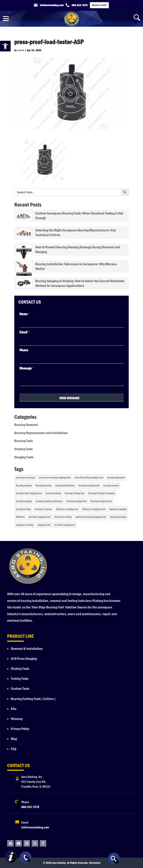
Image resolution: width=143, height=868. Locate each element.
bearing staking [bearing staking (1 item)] (53, 493)
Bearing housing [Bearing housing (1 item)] (44, 485)
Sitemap (17, 719)
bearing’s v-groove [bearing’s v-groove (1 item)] (43, 509)
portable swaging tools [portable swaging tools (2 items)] (40, 517)
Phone (24, 350)
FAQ (14, 749)
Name (25, 314)
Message (27, 368)
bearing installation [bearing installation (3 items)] (65, 485)
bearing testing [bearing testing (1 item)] (23, 509)
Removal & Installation (27, 649)
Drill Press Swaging (24, 659)
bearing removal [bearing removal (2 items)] (111, 485)
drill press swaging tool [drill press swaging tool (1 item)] (67, 509)
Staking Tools (23, 449)
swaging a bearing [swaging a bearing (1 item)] (25, 525)
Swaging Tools (24, 457)
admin (21, 50)
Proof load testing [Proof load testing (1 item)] (63, 517)
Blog (14, 739)
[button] (5, 46)
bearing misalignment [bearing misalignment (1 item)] (89, 485)
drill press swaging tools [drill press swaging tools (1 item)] (94, 509)
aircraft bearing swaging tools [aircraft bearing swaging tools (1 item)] (89, 478)
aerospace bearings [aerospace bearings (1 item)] (25, 478)
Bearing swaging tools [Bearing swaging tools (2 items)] (101, 501)
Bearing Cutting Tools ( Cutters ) (33, 699)
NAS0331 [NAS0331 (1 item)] (20, 517)
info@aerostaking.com (35, 827)
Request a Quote (99, 5)
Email (25, 332)
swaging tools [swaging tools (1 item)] (44, 525)
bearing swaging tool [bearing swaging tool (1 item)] (77, 501)
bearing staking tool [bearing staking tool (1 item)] (75, 493)
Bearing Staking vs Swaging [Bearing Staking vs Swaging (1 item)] (102, 493)
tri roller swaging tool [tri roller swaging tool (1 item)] (65, 525)
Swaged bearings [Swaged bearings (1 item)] (118, 517)
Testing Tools (20, 679)
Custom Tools (20, 689)
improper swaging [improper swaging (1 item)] (118, 509)
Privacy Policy (20, 729)
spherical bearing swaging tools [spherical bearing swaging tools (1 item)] (91, 517)
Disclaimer (95, 863)
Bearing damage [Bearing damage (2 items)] (24, 485)
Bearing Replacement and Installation (41, 433)
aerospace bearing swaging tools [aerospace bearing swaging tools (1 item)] (55, 478)
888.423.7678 (30, 807)
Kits (14, 709)
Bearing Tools (24, 441)
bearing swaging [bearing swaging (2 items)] (24, 501)
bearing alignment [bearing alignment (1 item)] (116, 478)
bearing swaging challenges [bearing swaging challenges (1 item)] (49, 501)
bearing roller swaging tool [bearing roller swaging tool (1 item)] (29, 493)
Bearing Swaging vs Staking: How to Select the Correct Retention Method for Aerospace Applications (80, 283)
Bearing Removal (26, 425)
